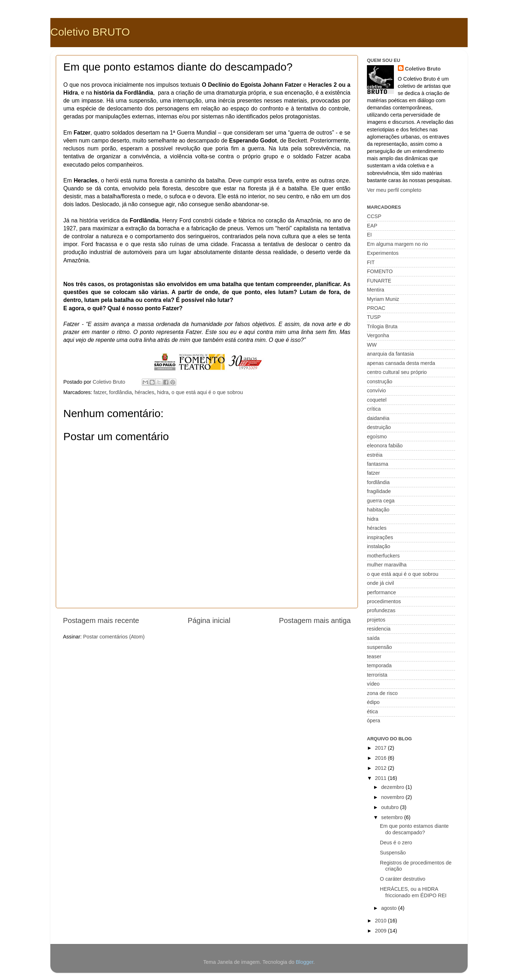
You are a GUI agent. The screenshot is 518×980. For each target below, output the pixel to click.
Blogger (305, 962)
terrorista (377, 675)
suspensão (380, 647)
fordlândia (120, 392)
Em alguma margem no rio (397, 244)
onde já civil (380, 583)
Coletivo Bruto (423, 69)
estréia (375, 455)
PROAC (376, 308)
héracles (144, 392)
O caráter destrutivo (403, 879)
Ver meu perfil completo (394, 190)
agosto (390, 908)
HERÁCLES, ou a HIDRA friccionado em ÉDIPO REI (413, 892)
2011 (381, 778)
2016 (381, 758)
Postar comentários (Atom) (114, 637)
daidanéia (378, 418)
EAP (372, 226)
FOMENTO (380, 271)
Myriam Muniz (383, 299)
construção (380, 381)
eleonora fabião (385, 446)
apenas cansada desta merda (401, 363)
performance (381, 592)
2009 (381, 931)
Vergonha (378, 335)
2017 (381, 748)
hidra (163, 392)
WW (372, 345)
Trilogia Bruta (382, 326)
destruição (379, 427)
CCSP (374, 216)
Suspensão (393, 853)
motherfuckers (383, 556)
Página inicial (209, 620)
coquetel (377, 400)
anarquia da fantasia (390, 354)
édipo (373, 702)
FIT (371, 262)
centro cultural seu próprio (397, 372)
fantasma (378, 464)
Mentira (376, 290)
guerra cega (381, 501)
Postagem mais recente (101, 620)
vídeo (373, 684)
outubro (391, 807)
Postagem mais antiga (315, 620)
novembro (394, 797)
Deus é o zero (396, 843)
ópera (374, 721)
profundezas (381, 610)
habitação (378, 510)
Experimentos (383, 253)
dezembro (394, 787)
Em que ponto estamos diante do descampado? (414, 829)
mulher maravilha (387, 565)
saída (373, 638)
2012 (381, 768)
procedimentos (384, 601)
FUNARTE (379, 281)
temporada (379, 665)
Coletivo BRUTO (90, 32)
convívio (376, 390)
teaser (374, 656)
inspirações (380, 537)
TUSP (374, 317)
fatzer (100, 392)
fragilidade (379, 491)
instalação (379, 546)
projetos (376, 620)
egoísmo (377, 437)
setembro (393, 817)
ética (372, 712)
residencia (379, 629)
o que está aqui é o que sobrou (207, 392)
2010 (381, 921)
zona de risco (382, 693)
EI (369, 235)
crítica (374, 409)
